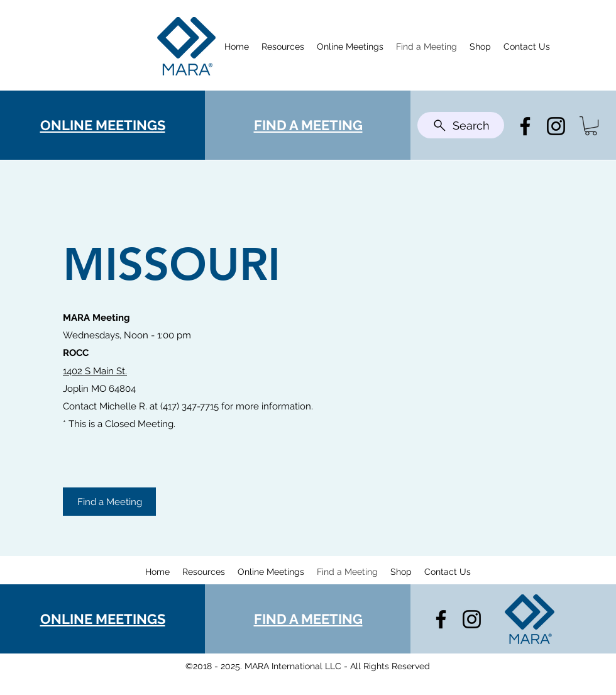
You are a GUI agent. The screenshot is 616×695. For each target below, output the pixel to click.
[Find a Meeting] (109, 502)
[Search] (461, 125)
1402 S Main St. (95, 371)
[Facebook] (525, 126)
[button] (591, 126)
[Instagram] (556, 126)
